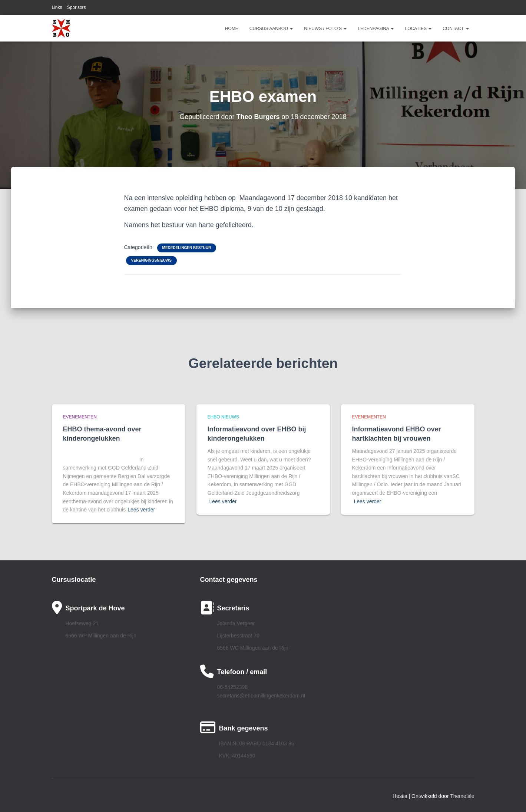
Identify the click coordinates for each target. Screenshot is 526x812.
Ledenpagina (376, 29)
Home (232, 29)
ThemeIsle (462, 796)
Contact (456, 29)
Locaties (418, 29)
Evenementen (80, 417)
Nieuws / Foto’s (325, 29)
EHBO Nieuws (223, 417)
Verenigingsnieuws (151, 260)
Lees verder (141, 510)
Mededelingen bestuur (187, 248)
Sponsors (77, 7)
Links (57, 7)
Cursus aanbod (271, 29)
